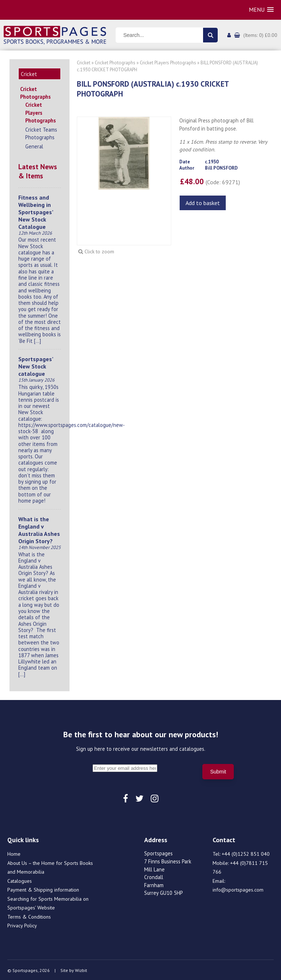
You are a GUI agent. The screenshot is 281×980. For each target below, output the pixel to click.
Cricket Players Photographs (41, 111)
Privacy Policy (22, 924)
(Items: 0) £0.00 (260, 35)
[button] (261, 10)
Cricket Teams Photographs (41, 133)
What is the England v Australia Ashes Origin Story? (39, 529)
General (34, 145)
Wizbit (81, 969)
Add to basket (203, 203)
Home (14, 853)
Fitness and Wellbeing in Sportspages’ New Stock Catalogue (36, 211)
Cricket (84, 63)
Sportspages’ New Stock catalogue (36, 365)
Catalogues (20, 880)
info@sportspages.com (238, 889)
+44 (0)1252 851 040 (246, 853)
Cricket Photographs (35, 92)
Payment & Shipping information (43, 889)
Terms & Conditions (29, 916)
